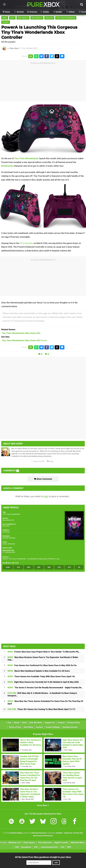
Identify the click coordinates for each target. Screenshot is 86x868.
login (46, 496)
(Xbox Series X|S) (21, 333)
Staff (24, 723)
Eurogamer (26, 847)
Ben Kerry (14, 48)
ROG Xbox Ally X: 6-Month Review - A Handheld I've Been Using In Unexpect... (42, 694)
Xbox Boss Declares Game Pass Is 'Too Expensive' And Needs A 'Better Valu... (43, 659)
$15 (59, 567)
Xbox (12, 18)
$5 (79, 567)
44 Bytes (59, 833)
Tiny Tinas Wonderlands (66, 18)
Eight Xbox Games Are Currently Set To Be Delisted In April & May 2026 (43, 682)
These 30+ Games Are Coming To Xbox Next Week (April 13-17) (41, 709)
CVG (63, 847)
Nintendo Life (15, 843)
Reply (50, 461)
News (5, 18)
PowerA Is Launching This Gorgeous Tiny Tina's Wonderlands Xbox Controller (39, 32)
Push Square (29, 843)
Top (9, 723)
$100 (8, 567)
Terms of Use (15, 727)
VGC (36, 847)
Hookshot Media (16, 833)
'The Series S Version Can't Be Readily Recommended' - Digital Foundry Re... (45, 688)
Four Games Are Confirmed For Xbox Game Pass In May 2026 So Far (42, 665)
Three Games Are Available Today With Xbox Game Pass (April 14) (41, 676)
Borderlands (7, 166)
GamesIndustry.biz (49, 847)
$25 (39, 567)
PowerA (6, 22)
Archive (39, 727)
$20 (49, 567)
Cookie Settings (53, 727)
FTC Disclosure (18, 321)
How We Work (36, 723)
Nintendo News (78, 843)
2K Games (6, 532)
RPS (69, 847)
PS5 (8, 526)
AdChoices (68, 833)
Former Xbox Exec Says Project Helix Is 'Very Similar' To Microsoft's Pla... (44, 652)
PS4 (4, 526)
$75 (18, 567)
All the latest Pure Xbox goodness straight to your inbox (43, 857)
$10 (69, 567)
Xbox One (49, 18)
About (17, 723)
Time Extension (45, 843)
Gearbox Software (9, 538)
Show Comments (43, 479)
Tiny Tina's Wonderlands (26, 158)
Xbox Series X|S (8, 520)
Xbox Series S (37, 18)
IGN (17, 847)
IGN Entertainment (39, 833)
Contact (61, 723)
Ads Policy (28, 727)
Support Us (50, 723)
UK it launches (26, 243)
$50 (29, 567)
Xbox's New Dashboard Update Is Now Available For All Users (39, 671)
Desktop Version (70, 727)
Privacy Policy (74, 723)
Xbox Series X (23, 18)
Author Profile (38, 461)
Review (25, 340)
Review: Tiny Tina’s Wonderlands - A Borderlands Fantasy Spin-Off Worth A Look (31, 559)
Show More (43, 806)
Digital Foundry (61, 843)
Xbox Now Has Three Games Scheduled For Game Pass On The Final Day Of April (45, 702)
